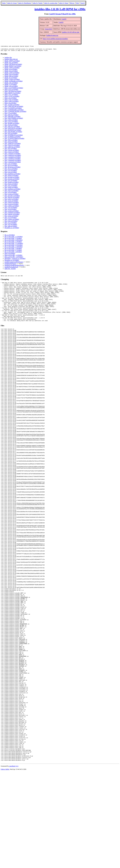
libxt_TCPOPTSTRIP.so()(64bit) (14, 140)
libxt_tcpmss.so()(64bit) (12, 220)
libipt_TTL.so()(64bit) (11, 96)
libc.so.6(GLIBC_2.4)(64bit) (13, 250)
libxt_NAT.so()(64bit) (11, 126)
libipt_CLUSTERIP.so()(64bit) (14, 89)
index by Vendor (38, 3)
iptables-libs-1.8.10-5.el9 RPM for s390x (60, 9)
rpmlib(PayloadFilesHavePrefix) (14, 266)
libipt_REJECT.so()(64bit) (12, 94)
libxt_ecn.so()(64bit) (11, 172)
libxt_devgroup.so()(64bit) (12, 168)
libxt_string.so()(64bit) (11, 217)
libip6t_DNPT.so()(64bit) (12, 62)
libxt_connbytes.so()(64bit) (13, 156)
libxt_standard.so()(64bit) (12, 214)
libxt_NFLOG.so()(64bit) (12, 128)
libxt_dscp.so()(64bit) (11, 170)
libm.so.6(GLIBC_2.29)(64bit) (14, 258)
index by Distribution (25, 3)
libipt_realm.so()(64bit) (12, 102)
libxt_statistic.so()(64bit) (12, 215)
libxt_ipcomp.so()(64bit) (12, 178)
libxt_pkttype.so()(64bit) (12, 199)
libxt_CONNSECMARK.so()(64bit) (15, 113)
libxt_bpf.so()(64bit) (11, 150)
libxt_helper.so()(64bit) (11, 177)
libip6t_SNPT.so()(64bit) (12, 69)
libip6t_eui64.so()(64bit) (12, 74)
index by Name (64, 3)
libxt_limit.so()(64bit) (11, 185)
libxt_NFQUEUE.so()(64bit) (13, 129)
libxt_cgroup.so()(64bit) (12, 151)
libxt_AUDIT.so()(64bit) (12, 106)
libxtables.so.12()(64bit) (12, 229)
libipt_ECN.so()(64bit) (11, 91)
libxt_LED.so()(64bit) (11, 121)
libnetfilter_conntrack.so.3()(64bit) (15, 260)
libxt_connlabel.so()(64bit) (13, 158)
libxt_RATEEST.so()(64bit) (13, 131)
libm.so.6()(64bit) (10, 255)
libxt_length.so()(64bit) (12, 183)
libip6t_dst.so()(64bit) (11, 72)
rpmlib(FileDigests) (10, 265)
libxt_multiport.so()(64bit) (12, 190)
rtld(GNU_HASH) (10, 270)
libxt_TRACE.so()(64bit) (12, 146)
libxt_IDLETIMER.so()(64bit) (14, 119)
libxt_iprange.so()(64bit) (12, 180)
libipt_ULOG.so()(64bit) (12, 97)
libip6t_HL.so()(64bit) (11, 64)
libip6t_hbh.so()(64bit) (11, 77)
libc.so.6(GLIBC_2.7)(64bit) (13, 251)
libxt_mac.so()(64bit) (11, 187)
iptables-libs (8, 59)
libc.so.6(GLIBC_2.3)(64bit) (13, 243)
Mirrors (72, 3)
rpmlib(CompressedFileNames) (14, 263)
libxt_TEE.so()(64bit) (11, 141)
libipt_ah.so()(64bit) (11, 99)
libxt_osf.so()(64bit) (11, 193)
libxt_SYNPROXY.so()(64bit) (14, 136)
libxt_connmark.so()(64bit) (13, 161)
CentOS (64, 19)
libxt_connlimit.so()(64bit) (13, 160)
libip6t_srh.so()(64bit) (11, 87)
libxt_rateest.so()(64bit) (12, 204)
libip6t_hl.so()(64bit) (11, 79)
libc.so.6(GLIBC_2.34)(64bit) (13, 248)
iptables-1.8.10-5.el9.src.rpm (71, 32)
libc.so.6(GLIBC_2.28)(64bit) (13, 241)
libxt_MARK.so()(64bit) (12, 124)
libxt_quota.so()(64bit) (11, 202)
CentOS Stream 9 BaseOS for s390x (62, 14)
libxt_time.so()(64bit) (11, 222)
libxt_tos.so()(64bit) (10, 224)
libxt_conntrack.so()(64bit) (13, 163)
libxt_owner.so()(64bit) (11, 195)
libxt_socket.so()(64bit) (12, 212)
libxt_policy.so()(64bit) (11, 200)
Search (83, 3)
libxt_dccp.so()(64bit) (11, 167)
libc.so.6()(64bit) (10, 236)
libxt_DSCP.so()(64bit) (11, 116)
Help (77, 3)
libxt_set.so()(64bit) (10, 210)
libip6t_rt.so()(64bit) (11, 86)
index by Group (12, 3)
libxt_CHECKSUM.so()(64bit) (14, 108)
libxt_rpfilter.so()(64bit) (12, 207)
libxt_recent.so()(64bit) (11, 205)
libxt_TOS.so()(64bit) (11, 143)
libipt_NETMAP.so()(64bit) (13, 92)
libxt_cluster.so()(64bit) (12, 153)
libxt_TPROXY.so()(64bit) (13, 145)
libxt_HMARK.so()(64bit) (12, 118)
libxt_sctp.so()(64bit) (11, 209)
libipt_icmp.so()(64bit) (11, 101)
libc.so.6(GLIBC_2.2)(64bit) (13, 239)
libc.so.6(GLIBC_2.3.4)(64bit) (14, 245)
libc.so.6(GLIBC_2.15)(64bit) (13, 238)
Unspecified (48, 29)
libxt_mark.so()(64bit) (11, 188)
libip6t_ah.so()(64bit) (11, 70)
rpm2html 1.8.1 (14, 862)
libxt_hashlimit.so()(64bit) (12, 175)
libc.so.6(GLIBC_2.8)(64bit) (13, 253)
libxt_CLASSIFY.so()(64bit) (13, 109)
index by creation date (51, 3)
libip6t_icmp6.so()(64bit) (12, 81)
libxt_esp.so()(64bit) (11, 173)
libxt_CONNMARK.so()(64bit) (14, 111)
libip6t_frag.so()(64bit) (11, 76)
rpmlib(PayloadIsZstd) (11, 268)
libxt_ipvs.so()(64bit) (11, 182)
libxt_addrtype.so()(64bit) (12, 148)
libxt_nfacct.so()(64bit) (11, 192)
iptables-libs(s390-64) (11, 60)
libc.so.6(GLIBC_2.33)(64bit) (13, 246)
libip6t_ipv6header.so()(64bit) (13, 82)
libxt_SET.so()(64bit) (11, 134)
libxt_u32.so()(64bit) (11, 225)
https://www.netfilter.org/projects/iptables (55, 39)
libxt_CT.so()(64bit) (11, 114)
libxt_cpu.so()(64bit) (11, 165)
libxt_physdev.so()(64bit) (12, 197)
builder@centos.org (52, 35)
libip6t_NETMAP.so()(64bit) (13, 65)
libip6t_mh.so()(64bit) (11, 84)
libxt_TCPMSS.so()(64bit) (13, 138)
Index (4, 3)
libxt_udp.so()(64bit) (11, 227)
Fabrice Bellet (5, 866)
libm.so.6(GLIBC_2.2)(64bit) (13, 256)
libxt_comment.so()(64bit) (12, 155)
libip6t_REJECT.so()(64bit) (13, 67)
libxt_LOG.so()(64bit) (11, 123)
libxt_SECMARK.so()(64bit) (13, 133)
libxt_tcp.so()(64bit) (11, 219)
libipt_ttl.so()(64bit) (10, 104)
